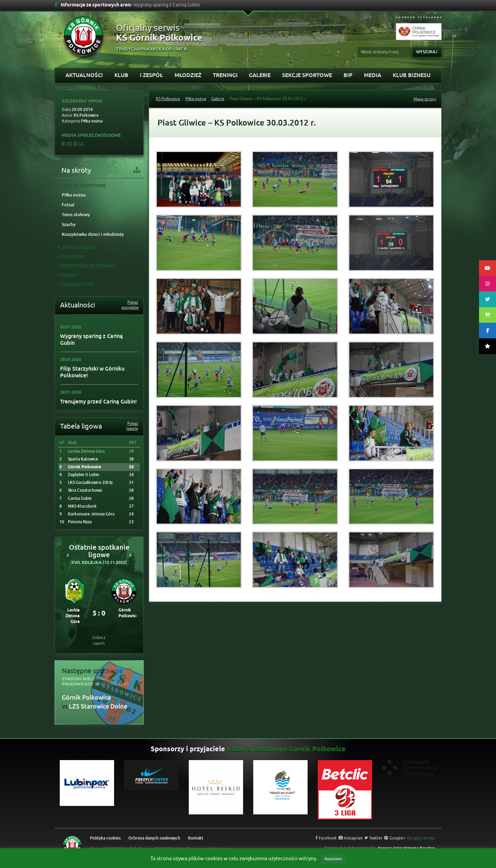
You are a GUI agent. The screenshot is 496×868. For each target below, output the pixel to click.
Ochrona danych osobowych (154, 838)
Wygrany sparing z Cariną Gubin (91, 339)
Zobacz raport (99, 640)
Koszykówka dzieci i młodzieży (93, 234)
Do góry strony (421, 838)
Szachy (69, 224)
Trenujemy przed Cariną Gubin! (98, 402)
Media (373, 75)
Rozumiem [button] (333, 859)
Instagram (351, 838)
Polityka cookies (105, 838)
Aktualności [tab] (76, 248)
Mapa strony (425, 99)
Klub (121, 75)
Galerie (260, 75)
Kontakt (196, 838)
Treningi (225, 75)
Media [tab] (67, 276)
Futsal (68, 205)
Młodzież (188, 75)
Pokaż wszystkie (130, 305)
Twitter (373, 838)
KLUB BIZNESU (412, 75)
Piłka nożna (74, 195)
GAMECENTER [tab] (75, 285)
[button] (67, 555)
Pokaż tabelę (132, 426)
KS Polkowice (168, 99)
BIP (348, 75)
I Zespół (151, 75)
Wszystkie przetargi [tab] (86, 266)
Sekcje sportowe (307, 75)
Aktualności (84, 75)
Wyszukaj (427, 52)
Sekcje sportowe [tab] (81, 186)
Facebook (326, 838)
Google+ (395, 838)
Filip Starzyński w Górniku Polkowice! (92, 372)
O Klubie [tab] (70, 257)
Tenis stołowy (76, 215)
